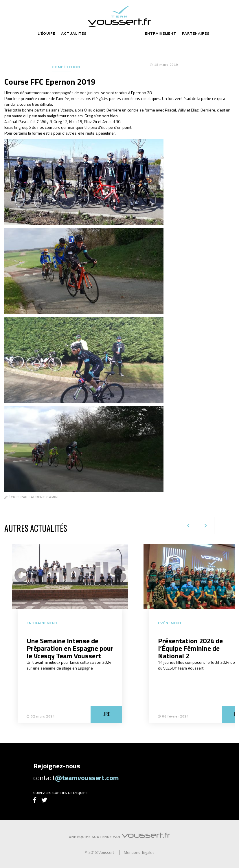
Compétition (66, 67)
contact (76, 778)
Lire (106, 714)
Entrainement (42, 623)
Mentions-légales (139, 852)
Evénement (170, 623)
